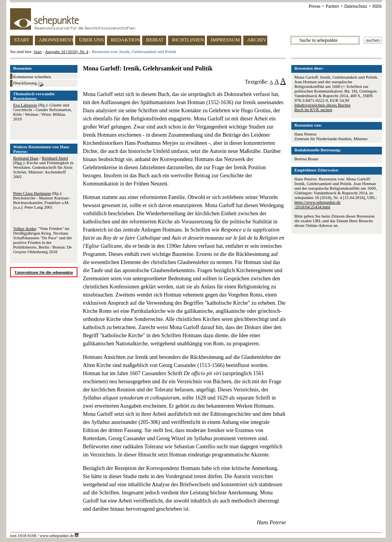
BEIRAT (155, 40)
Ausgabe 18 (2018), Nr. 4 (67, 51)
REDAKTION (126, 40)
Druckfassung (28, 84)
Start (38, 51)
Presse (315, 6)
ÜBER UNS (91, 40)
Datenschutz (356, 6)
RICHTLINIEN (188, 40)
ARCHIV (257, 40)
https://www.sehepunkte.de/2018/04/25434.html (317, 204)
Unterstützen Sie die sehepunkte (44, 272)
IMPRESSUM (225, 40)
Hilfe (377, 6)
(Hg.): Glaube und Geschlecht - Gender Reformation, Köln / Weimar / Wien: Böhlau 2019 (43, 112)
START (21, 40)
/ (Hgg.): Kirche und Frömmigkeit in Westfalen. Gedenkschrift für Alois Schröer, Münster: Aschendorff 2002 (43, 167)
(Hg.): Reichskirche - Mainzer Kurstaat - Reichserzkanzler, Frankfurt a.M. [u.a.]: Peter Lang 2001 (42, 200)
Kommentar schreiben (32, 77)
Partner (333, 6)
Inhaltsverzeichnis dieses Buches (322, 105)
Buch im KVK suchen (313, 110)
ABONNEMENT (56, 40)
